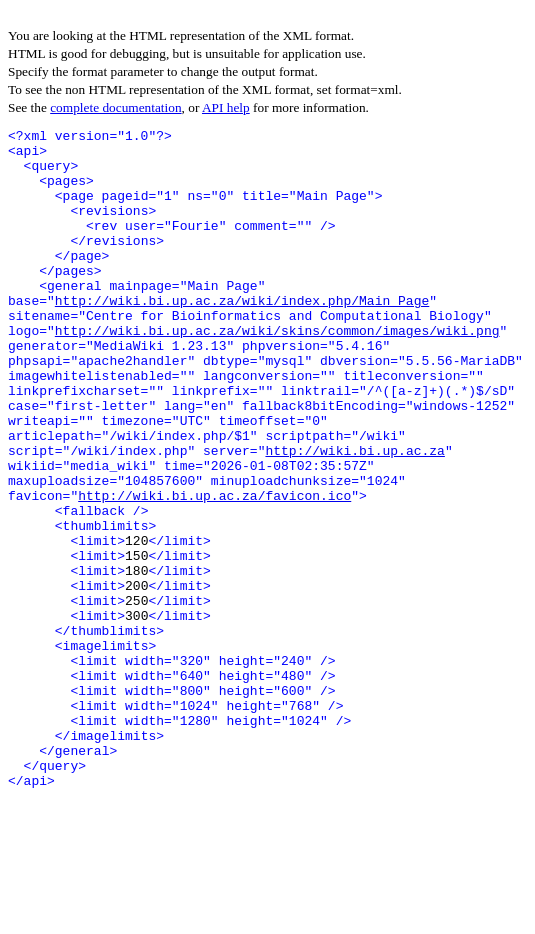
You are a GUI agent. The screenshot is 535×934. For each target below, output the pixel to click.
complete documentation (115, 107)
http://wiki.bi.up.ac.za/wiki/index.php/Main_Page (242, 336)
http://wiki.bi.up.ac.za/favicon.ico (214, 570)
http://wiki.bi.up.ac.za (354, 516)
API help (226, 107)
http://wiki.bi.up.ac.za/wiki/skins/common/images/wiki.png (277, 372)
